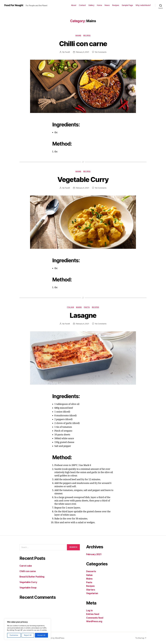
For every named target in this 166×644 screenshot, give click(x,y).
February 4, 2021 (83, 52)
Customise (14, 635)
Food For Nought (14, 5)
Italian (70, 307)
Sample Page (127, 5)
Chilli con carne (83, 44)
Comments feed (95, 618)
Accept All (41, 635)
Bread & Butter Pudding (32, 577)
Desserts (91, 571)
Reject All (28, 635)
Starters (91, 590)
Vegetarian (92, 593)
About (74, 5)
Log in (89, 610)
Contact (82, 5)
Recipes (116, 5)
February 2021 (94, 554)
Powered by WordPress (54, 638)
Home (99, 5)
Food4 (67, 52)
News (107, 5)
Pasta (87, 307)
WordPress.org (94, 621)
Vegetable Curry (83, 179)
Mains (78, 35)
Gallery (91, 5)
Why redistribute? (143, 5)
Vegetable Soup (28, 588)
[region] (28, 629)
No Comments (101, 52)
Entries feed (93, 614)
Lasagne (83, 315)
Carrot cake (26, 566)
